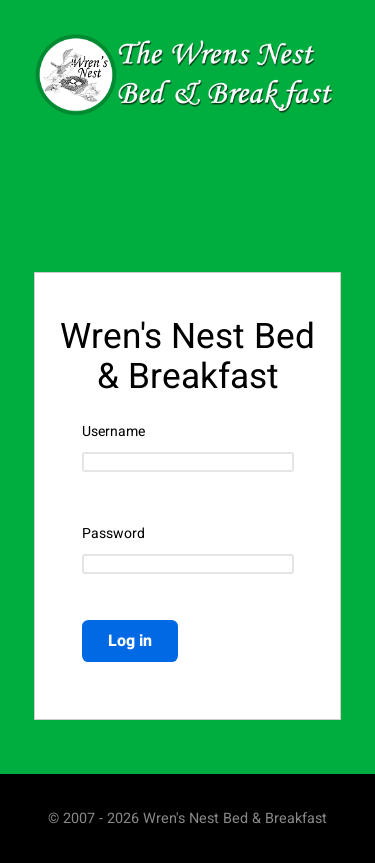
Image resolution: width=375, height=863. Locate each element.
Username (113, 432)
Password (113, 534)
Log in (130, 641)
